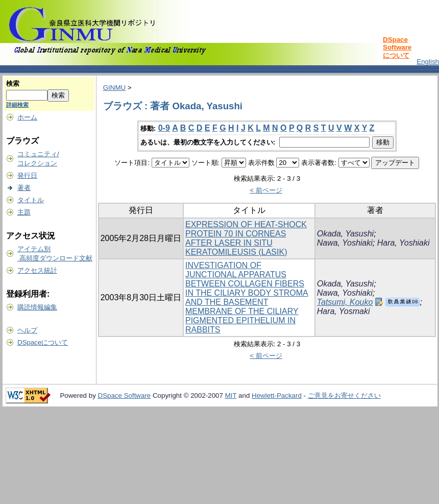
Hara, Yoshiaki (404, 243)
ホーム (27, 117)
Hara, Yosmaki (344, 311)
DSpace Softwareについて (397, 47)
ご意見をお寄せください (344, 395)
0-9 (164, 128)
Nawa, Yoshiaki (345, 243)
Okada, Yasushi (345, 234)
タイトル (31, 200)
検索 (13, 83)
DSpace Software (125, 395)
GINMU (114, 88)
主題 (24, 212)
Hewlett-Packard (277, 395)
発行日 (27, 175)
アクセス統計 (37, 270)
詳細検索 (17, 105)
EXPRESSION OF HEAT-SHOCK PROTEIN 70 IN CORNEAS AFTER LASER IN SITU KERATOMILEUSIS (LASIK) (246, 238)
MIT (231, 395)
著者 (24, 188)
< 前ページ (266, 190)
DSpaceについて (43, 342)
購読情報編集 (37, 307)
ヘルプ (27, 330)
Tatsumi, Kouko (345, 302)
